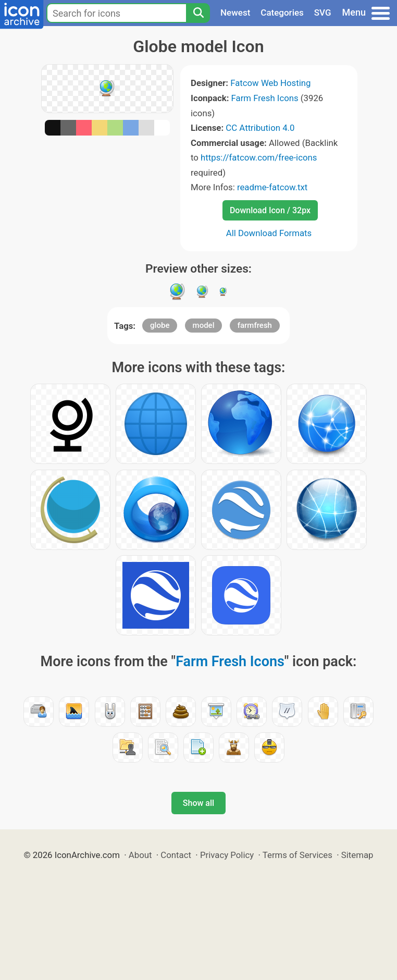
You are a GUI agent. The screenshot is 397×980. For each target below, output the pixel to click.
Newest (235, 13)
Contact (176, 855)
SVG (323, 13)
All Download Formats (269, 233)
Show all (198, 803)
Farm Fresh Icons (265, 98)
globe (160, 325)
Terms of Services (297, 855)
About (140, 855)
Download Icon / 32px (270, 210)
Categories (282, 13)
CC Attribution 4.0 (260, 128)
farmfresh (255, 325)
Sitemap (357, 855)
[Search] (198, 13)
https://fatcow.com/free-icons (259, 157)
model (204, 325)
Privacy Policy (227, 855)
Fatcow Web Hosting (270, 83)
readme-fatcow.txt (272, 187)
